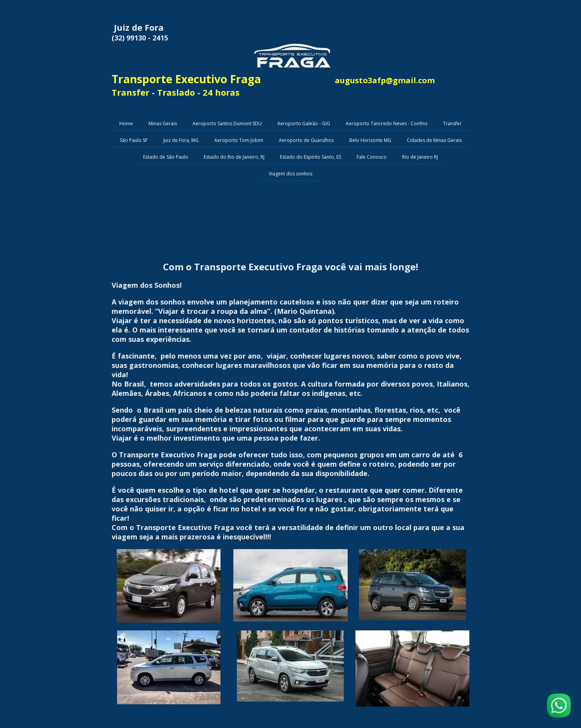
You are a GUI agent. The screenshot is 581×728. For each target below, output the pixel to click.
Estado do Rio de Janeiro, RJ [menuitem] (234, 157)
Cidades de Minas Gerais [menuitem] (434, 140)
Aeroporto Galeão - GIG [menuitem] (304, 123)
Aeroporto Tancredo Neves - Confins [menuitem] (387, 123)
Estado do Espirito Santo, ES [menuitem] (311, 157)
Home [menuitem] (126, 123)
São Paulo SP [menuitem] (134, 140)
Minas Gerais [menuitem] (163, 123)
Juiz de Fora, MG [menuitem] (181, 140)
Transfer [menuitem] (452, 123)
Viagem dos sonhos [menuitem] (290, 174)
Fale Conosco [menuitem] (372, 157)
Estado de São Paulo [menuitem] (166, 157)
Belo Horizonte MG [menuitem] (370, 140)
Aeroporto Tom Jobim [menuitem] (239, 140)
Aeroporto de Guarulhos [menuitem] (306, 140)
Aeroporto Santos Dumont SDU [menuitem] (227, 123)
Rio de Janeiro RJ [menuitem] (420, 157)
